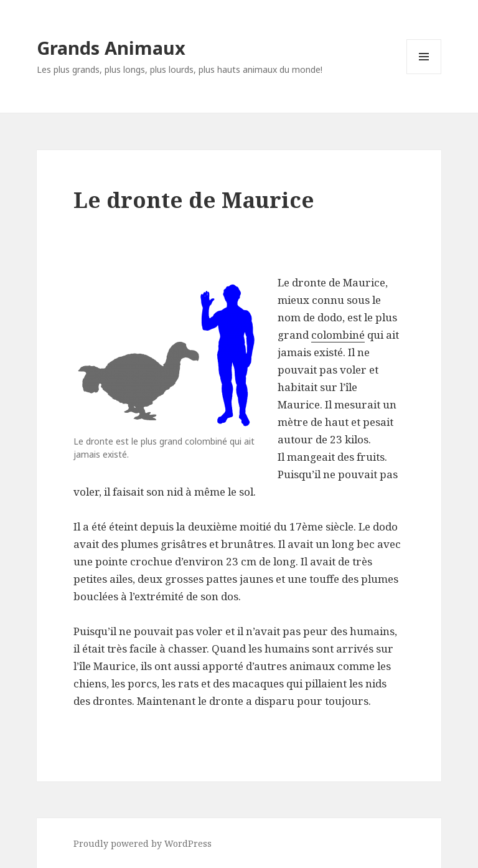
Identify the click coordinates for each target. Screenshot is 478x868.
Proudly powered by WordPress (143, 843)
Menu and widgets (424, 74)
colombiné (338, 335)
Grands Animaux (111, 48)
